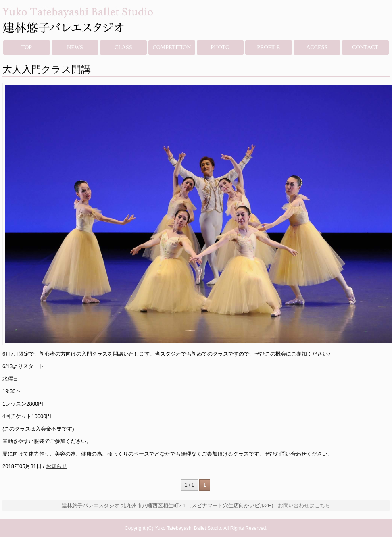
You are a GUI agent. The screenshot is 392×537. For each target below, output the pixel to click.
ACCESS (317, 47)
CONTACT (365, 47)
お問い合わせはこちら (304, 505)
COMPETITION (172, 47)
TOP (27, 47)
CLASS (123, 47)
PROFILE (268, 47)
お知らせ (56, 466)
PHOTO (220, 47)
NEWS (75, 47)
